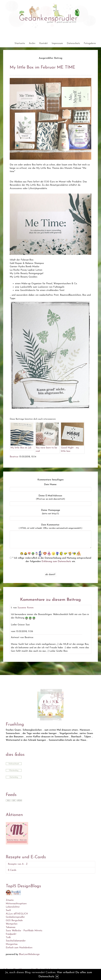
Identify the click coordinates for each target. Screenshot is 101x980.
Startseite (20, 43)
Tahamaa (11, 927)
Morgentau (12, 944)
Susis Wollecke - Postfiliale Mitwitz (24, 931)
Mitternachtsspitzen (16, 904)
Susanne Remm (26, 608)
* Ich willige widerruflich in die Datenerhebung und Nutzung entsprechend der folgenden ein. (50, 560)
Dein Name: (50, 485)
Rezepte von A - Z (18, 864)
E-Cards (12, 870)
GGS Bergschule (14, 921)
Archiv (32, 43)
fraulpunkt (11, 934)
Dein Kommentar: (50, 526)
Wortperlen (12, 924)
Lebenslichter (13, 907)
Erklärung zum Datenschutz (56, 561)
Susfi (8, 910)
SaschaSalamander (16, 941)
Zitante (10, 900)
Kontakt (44, 43)
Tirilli (8, 938)
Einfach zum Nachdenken (19, 948)
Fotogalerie (90, 43)
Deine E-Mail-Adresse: (50, 497)
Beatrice (14, 457)
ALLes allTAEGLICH (17, 914)
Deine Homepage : (51, 512)
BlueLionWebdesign (29, 954)
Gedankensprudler (15, 917)
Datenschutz (73, 43)
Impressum (57, 43)
